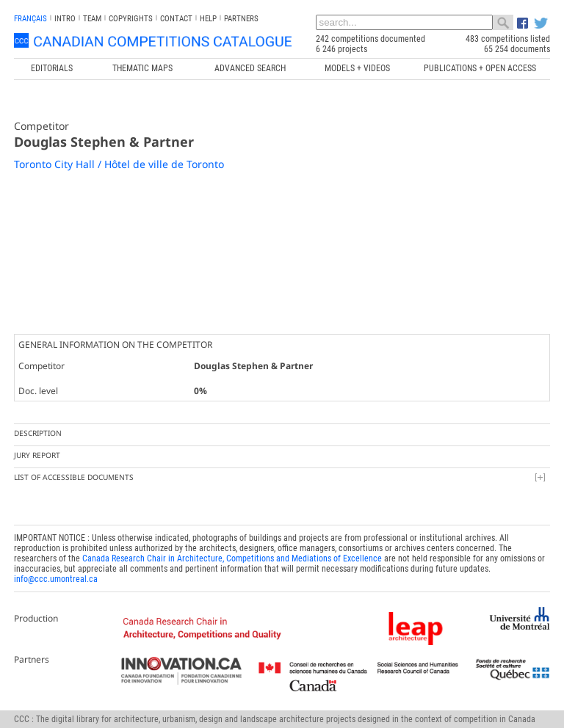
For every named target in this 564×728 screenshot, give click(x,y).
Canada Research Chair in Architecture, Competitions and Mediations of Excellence (232, 558)
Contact (176, 19)
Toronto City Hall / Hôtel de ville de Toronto (119, 164)
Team (92, 19)
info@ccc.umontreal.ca (56, 579)
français (30, 19)
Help (208, 19)
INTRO (65, 19)
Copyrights (131, 19)
